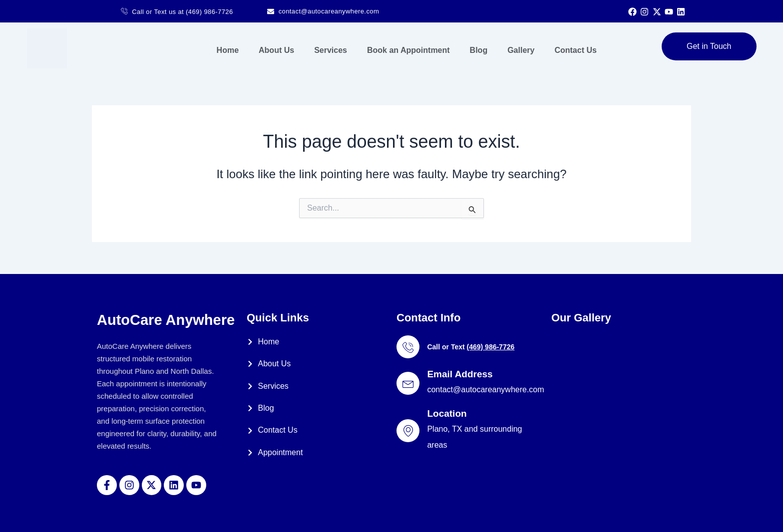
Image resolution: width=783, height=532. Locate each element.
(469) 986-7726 (490, 347)
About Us (276, 50)
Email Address (460, 374)
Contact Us (575, 50)
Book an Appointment (408, 50)
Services (331, 50)
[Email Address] (408, 383)
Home (228, 50)
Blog (479, 50)
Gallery (521, 50)
